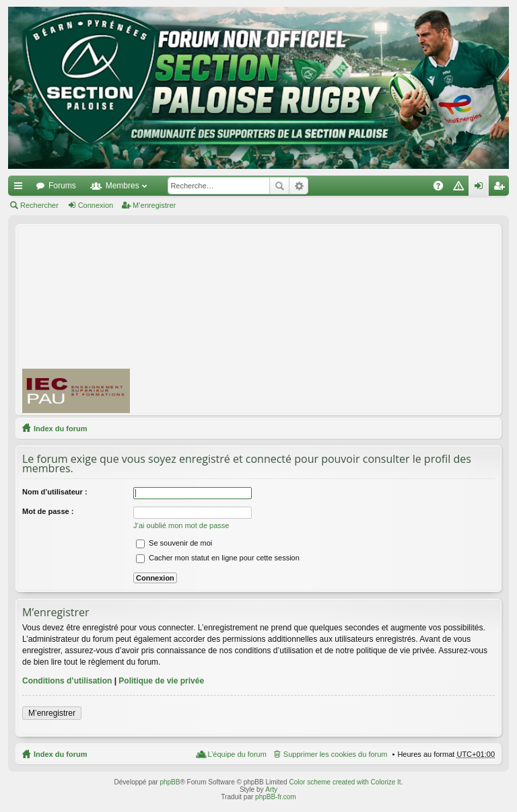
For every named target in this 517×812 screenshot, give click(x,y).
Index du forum (60, 429)
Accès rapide (21, 188)
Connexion (96, 205)
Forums (62, 186)
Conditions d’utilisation (67, 681)
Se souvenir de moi (174, 543)
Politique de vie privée (161, 681)
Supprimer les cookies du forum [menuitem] (336, 754)
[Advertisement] (329, 319)
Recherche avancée (299, 186)
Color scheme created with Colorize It (345, 782)
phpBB (170, 782)
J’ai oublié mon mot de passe (181, 525)
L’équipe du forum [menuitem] (237, 754)
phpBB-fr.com (276, 797)
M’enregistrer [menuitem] (502, 188)
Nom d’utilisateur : (55, 492)
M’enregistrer (154, 205)
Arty (271, 789)
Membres (123, 186)
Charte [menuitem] (461, 188)
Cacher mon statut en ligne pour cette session (218, 558)
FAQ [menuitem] (443, 188)
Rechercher (279, 186)
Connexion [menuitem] (482, 188)
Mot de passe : (48, 511)
